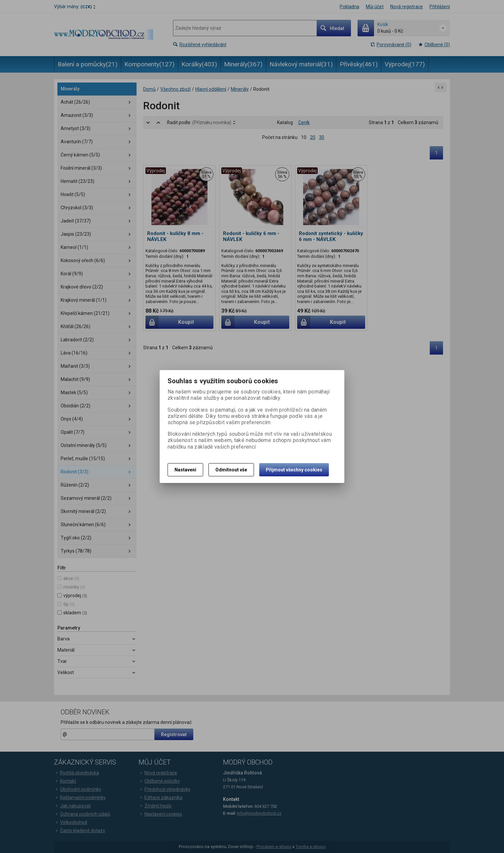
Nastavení (185, 470)
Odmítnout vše (231, 470)
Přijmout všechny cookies (294, 470)
